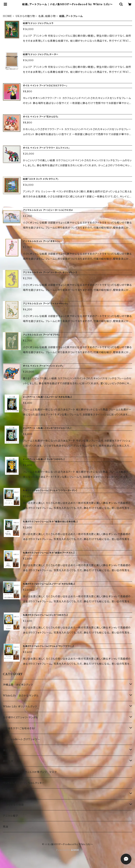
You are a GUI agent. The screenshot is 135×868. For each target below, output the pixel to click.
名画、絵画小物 (47, 16)
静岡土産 (8, 761)
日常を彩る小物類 (13, 805)
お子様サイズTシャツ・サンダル (21, 717)
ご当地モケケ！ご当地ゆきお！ (19, 728)
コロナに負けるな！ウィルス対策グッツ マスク (30, 772)
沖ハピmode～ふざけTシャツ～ (21, 739)
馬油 (6, 827)
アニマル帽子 (10, 816)
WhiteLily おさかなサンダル (21, 696)
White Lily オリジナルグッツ (20, 707)
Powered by (68, 850)
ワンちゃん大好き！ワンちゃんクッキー (24, 783)
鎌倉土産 (8, 750)
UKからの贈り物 (25, 16)
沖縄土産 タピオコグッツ (18, 685)
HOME (7, 16)
